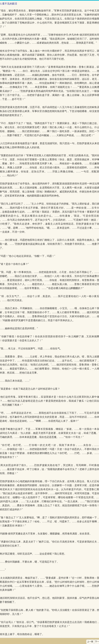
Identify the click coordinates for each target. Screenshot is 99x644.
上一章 (90, 642)
